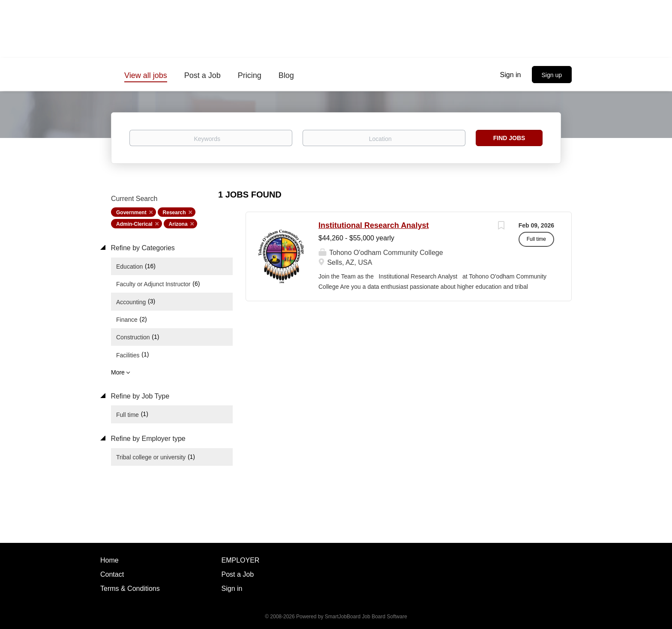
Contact (112, 574)
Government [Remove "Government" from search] (131, 213)
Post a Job (238, 574)
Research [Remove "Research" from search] (174, 213)
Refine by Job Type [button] (139, 396)
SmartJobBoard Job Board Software (366, 617)
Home (109, 560)
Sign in (511, 75)
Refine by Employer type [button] (147, 439)
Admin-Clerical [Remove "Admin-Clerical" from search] (134, 224)
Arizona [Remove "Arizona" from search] (178, 224)
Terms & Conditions (130, 589)
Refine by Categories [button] (142, 248)
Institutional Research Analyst (373, 225)
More (118, 372)
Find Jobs (509, 138)
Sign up (552, 75)
